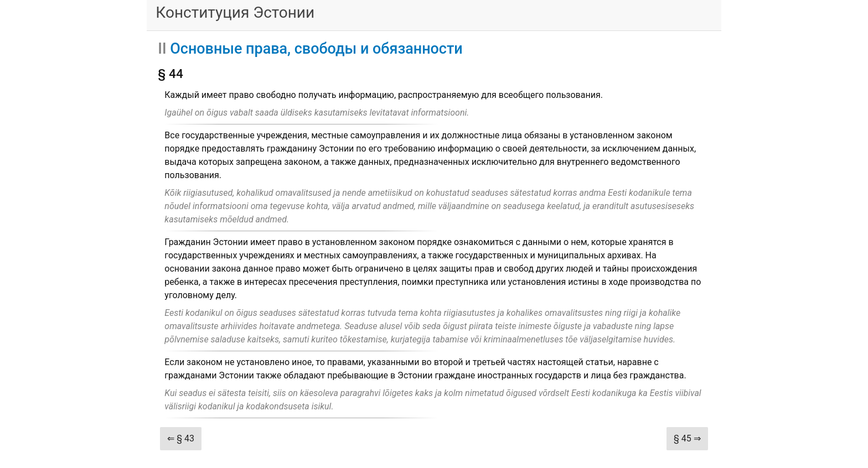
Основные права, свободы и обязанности (316, 49)
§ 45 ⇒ (687, 438)
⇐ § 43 (181, 438)
